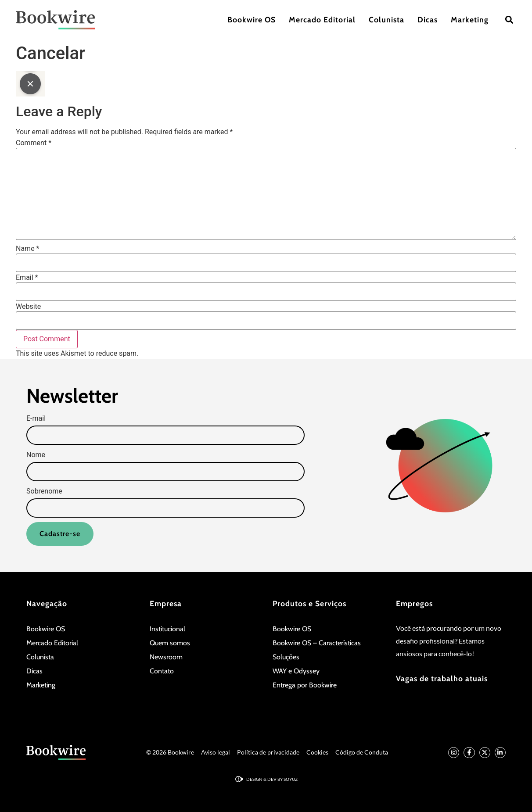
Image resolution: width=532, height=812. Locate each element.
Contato (162, 671)
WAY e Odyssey (296, 671)
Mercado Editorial (322, 20)
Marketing (470, 20)
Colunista (386, 20)
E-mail (36, 419)
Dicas (428, 20)
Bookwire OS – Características (317, 643)
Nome (36, 455)
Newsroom (166, 657)
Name (28, 249)
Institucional (167, 629)
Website (28, 307)
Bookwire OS (252, 20)
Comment (34, 143)
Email (27, 278)
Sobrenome (44, 491)
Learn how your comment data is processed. (209, 353)
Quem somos (170, 643)
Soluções (286, 657)
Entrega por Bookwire (305, 685)
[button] (509, 20)
